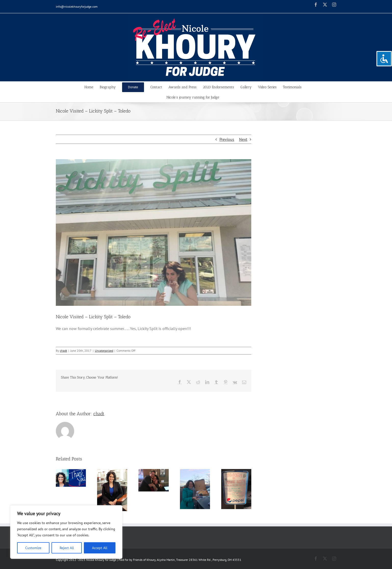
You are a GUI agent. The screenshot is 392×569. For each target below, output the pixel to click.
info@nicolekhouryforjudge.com (77, 7)
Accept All (100, 548)
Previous (227, 139)
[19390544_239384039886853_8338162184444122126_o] (154, 232)
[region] (66, 532)
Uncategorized (104, 351)
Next (243, 139)
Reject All (67, 548)
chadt (63, 351)
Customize (33, 548)
